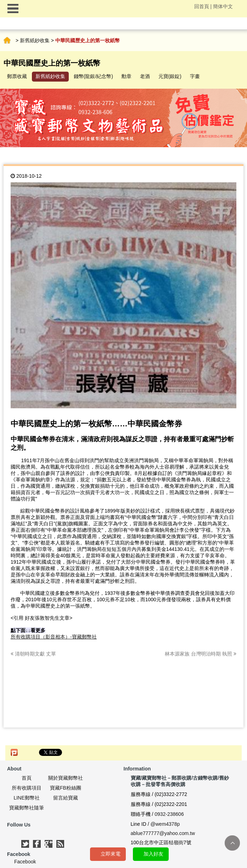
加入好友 (153, 854)
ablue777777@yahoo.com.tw (163, 833)
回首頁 (202, 6)
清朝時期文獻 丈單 (33, 654)
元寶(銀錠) (170, 76)
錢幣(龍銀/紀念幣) (93, 76)
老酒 (145, 76)
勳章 (127, 76)
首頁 (7, 40)
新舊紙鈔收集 (35, 40)
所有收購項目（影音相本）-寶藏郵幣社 (54, 637)
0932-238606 (169, 814)
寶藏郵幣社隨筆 (27, 808)
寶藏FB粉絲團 (66, 788)
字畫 (195, 76)
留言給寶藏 (66, 798)
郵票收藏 (17, 76)
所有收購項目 (27, 788)
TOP (232, 843)
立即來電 (111, 854)
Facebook (25, 862)
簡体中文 (223, 6)
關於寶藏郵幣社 (66, 778)
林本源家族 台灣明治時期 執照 (201, 654)
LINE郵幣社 (26, 798)
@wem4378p (165, 824)
